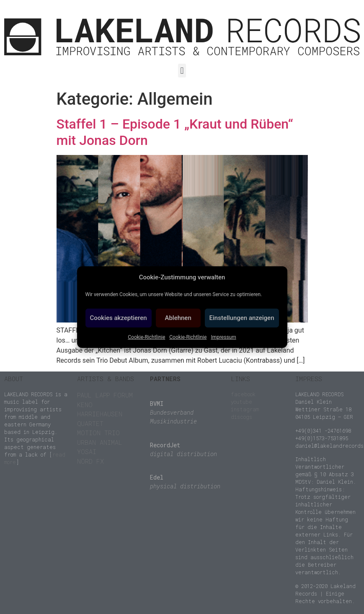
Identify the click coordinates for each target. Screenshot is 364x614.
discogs (241, 417)
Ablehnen (178, 318)
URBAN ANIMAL (100, 442)
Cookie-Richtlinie (146, 337)
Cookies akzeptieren (119, 318)
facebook (243, 394)
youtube (241, 402)
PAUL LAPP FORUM (105, 395)
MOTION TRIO (98, 433)
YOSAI (87, 451)
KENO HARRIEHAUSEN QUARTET (100, 414)
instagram (245, 409)
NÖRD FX (90, 461)
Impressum (223, 337)
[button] (182, 71)
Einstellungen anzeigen (242, 318)
